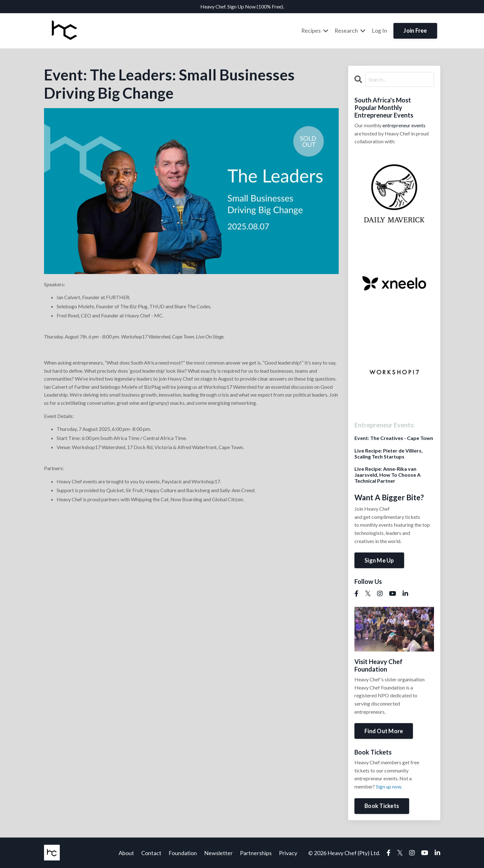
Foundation (183, 853)
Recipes (314, 30)
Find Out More (384, 731)
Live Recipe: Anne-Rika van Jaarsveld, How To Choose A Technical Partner (387, 474)
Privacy (288, 853)
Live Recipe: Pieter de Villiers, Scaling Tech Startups (389, 453)
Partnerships (256, 853)
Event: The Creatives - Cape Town (394, 438)
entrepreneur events (404, 125)
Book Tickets (382, 805)
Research (350, 30)
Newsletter (218, 853)
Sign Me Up (379, 560)
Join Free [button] (415, 30)
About (126, 853)
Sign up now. (389, 786)
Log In (379, 30)
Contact (151, 853)
